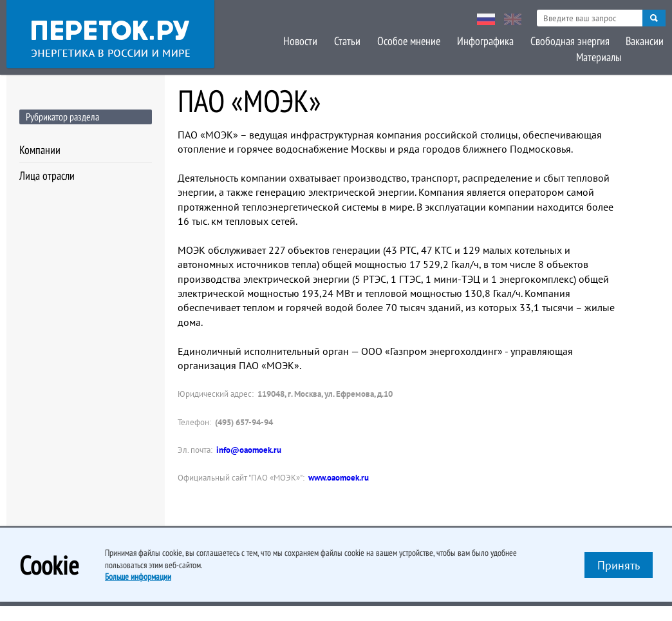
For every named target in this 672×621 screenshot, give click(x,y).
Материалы (643, 40)
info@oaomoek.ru (249, 450)
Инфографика (428, 40)
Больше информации (138, 577)
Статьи (293, 40)
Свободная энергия (511, 40)
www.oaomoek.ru (339, 478)
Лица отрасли (47, 176)
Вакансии (585, 40)
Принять (619, 565)
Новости (247, 40)
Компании (40, 150)
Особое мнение (353, 40)
